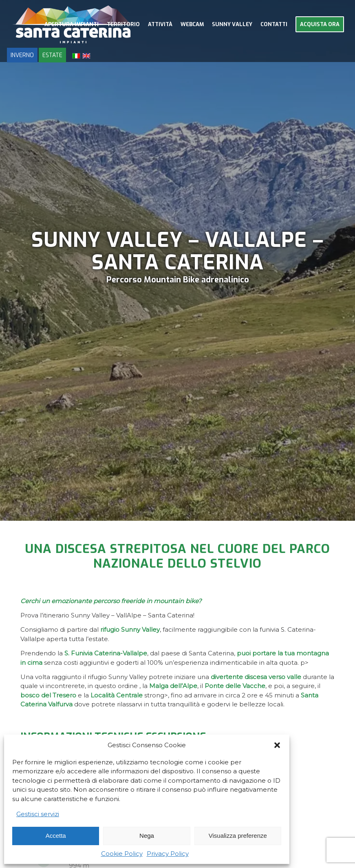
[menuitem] (72, 24)
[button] (277, 745)
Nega (147, 836)
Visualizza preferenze (238, 836)
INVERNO (22, 55)
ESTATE (52, 55)
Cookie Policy (122, 854)
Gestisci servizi (38, 814)
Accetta (56, 836)
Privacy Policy (168, 854)
